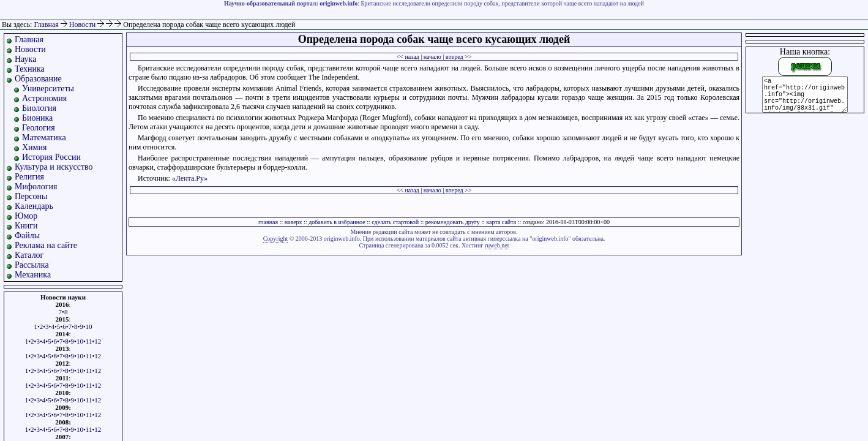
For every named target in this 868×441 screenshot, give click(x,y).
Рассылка (32, 265)
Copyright (276, 239)
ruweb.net (497, 245)
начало (432, 57)
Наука (25, 59)
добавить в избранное (337, 222)
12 (98, 341)
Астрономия (44, 98)
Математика (44, 138)
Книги (26, 226)
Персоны (31, 196)
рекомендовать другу (453, 222)
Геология (39, 128)
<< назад (408, 57)
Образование (38, 79)
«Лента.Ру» (190, 178)
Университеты (48, 89)
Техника (30, 69)
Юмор (26, 216)
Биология (39, 108)
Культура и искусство (54, 167)
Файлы (27, 236)
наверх (294, 222)
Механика (33, 275)
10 (89, 326)
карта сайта (501, 222)
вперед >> (459, 57)
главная (268, 222)
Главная (46, 24)
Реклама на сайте (46, 245)
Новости (84, 24)
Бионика (37, 118)
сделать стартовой (395, 222)
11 (89, 341)
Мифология (36, 187)
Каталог (29, 255)
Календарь (34, 206)
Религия (29, 177)
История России (51, 157)
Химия (34, 147)
